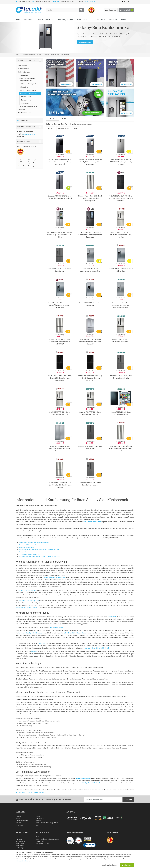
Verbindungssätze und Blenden (26, 608)
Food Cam (42, 643)
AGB (17, 837)
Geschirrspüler (22, 66)
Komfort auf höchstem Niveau (29, 545)
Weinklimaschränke (83, 778)
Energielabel (40, 841)
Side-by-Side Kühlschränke (28, 94)
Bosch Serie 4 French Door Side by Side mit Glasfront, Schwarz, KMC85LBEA (60, 378)
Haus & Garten (83, 20)
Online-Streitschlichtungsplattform (47, 823)
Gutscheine (22, 121)
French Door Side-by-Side (28, 590)
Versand (18, 823)
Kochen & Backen (23, 69)
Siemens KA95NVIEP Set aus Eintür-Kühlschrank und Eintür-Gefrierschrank (60, 449)
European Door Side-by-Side (29, 601)
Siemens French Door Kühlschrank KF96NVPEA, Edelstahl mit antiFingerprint (90, 198)
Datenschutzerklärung (22, 861)
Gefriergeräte (24, 75)
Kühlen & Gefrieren (24, 72)
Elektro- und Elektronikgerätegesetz (47, 839)
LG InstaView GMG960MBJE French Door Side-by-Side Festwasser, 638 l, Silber (60, 235)
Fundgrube (113, 20)
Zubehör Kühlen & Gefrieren (28, 106)
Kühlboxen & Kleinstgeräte (28, 84)
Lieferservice (40, 818)
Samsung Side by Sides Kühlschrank (96, 648)
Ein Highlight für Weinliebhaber (29, 554)
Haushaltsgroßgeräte (65, 20)
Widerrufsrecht (20, 841)
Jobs (38, 825)
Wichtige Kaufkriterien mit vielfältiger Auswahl (34, 542)
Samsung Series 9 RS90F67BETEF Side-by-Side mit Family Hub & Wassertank (90, 162)
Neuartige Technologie (27, 547)
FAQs (38, 816)
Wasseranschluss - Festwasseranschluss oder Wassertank (39, 550)
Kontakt (18, 816)
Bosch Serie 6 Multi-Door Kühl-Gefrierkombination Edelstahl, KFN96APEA (60, 342)
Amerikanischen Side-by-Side (54, 577)
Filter (66, 119)
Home (18, 20)
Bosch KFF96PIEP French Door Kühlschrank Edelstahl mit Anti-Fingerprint (90, 342)
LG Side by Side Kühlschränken (75, 633)
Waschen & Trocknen (25, 113)
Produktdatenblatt (60, 155)
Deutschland (127, 2)
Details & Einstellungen (109, 865)
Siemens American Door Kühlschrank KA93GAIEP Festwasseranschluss (121, 305)
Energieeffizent (24, 552)
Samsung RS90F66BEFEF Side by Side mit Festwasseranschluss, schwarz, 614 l (60, 162)
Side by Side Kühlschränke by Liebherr (96, 783)
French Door (25, 103)
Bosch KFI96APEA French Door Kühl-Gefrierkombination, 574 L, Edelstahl (121, 235)
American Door (26, 97)
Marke (51, 129)
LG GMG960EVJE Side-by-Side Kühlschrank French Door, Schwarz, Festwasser (90, 235)
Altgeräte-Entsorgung (43, 843)
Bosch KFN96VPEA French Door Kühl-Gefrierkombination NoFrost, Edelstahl (121, 449)
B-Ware (124, 20)
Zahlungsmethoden (22, 821)
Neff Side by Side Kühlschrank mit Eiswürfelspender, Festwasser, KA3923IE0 (60, 305)
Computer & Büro (98, 20)
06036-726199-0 (89, 2)
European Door (26, 100)
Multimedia (28, 20)
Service (18, 818)
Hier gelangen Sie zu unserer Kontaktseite (30, 792)
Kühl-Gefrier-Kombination (92, 522)
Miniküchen (22, 110)
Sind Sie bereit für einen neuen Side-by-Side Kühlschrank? (39, 557)
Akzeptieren (127, 865)
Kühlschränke (24, 87)
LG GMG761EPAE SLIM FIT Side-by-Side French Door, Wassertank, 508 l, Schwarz (121, 198)
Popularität (53, 119)
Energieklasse (64, 129)
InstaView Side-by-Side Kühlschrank (31, 633)
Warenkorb (126, 10)
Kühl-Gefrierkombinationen (28, 90)
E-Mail (57, 2)
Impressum (19, 839)
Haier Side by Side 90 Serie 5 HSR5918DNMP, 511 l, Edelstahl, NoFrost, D (121, 162)
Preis (76, 129)
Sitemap (39, 821)
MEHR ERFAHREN (85, 42)
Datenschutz (20, 843)
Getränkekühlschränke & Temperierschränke (27, 80)
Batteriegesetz (41, 837)
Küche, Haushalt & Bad (45, 20)
